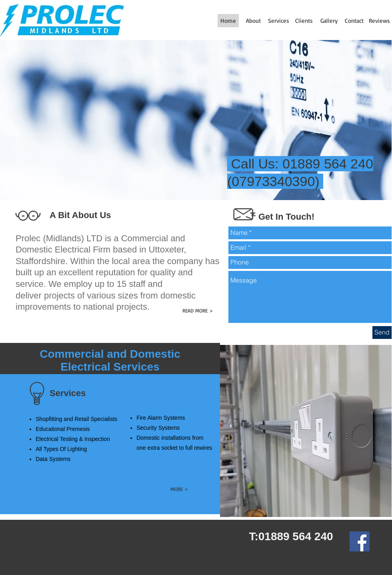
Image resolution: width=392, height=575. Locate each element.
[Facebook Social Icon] (360, 541)
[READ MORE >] (197, 311)
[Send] (382, 333)
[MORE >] (179, 489)
